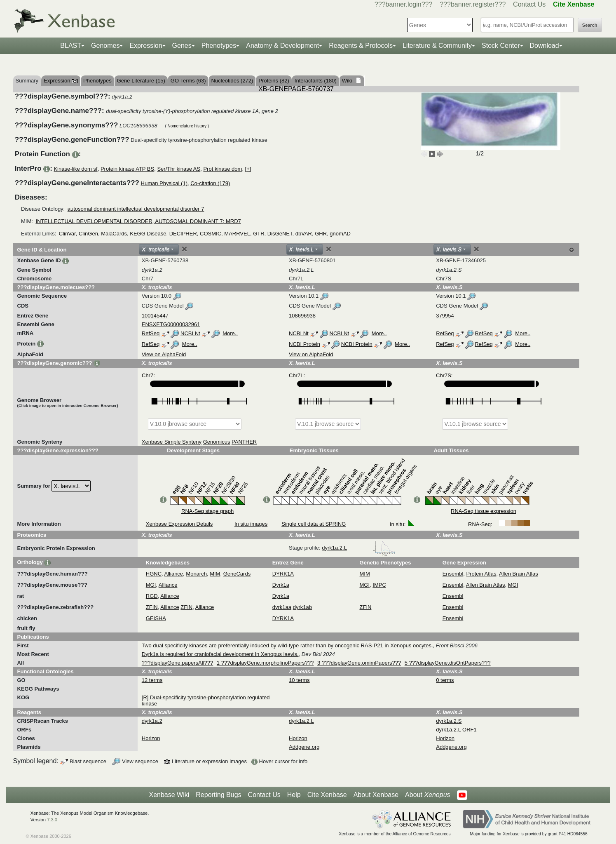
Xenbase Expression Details (179, 524)
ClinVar (67, 234)
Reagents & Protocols (361, 46)
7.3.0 (52, 820)
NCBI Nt (190, 333)
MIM (215, 574)
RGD (152, 596)
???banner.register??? (473, 4)
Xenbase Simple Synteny (172, 442)
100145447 (155, 316)
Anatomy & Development (282, 46)
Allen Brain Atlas (519, 574)
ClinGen (88, 234)
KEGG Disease (148, 234)
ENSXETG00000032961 (171, 324)
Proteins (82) (274, 81)
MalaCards (114, 234)
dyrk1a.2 (152, 721)
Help (294, 795)
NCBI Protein (304, 344)
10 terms (299, 680)
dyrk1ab (302, 607)
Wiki (348, 81)
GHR (321, 234)
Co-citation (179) (210, 183)
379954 (445, 316)
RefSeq (151, 333)
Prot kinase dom (223, 169)
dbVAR (304, 234)
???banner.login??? (404, 4)
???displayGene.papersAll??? (177, 663)
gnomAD (340, 234)
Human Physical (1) (164, 183)
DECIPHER (183, 234)
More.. (230, 333)
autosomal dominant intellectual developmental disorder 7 (136, 209)
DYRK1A (283, 574)
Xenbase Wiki (169, 795)
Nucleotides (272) (232, 81)
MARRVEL (237, 234)
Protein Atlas (481, 574)
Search (590, 25)
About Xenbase (376, 795)
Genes (182, 46)
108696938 (302, 316)
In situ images (251, 524)
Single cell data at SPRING (314, 524)
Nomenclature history (187, 126)
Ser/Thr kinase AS (179, 169)
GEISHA (156, 618)
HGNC (154, 574)
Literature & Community (437, 46)
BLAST (71, 46)
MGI (151, 585)
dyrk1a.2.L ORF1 (456, 730)
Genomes (105, 46)
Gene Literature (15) (141, 81)
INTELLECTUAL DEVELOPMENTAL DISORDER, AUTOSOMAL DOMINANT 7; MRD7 (138, 221)
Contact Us (529, 4)
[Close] (185, 249)
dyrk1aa (282, 607)
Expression (146, 46)
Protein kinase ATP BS (127, 169)
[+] (248, 169)
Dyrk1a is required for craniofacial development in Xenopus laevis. (220, 654)
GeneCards (237, 574)
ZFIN (152, 607)
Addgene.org (304, 747)
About (427, 795)
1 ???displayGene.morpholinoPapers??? (265, 663)
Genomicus (217, 442)
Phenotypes (219, 46)
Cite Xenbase (327, 795)
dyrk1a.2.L (358, 548)
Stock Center (501, 46)
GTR (259, 234)
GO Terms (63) (188, 81)
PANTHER (244, 442)
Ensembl (453, 574)
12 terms (152, 680)
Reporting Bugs (218, 795)
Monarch (196, 574)
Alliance (174, 574)
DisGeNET (280, 234)
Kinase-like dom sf (75, 169)
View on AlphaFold (164, 354)
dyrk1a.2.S (449, 721)
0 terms (445, 680)
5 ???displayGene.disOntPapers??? (448, 663)
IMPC (379, 585)
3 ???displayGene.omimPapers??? (359, 663)
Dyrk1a (281, 585)
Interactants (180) (316, 81)
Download (545, 46)
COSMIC (211, 234)
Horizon (151, 738)
